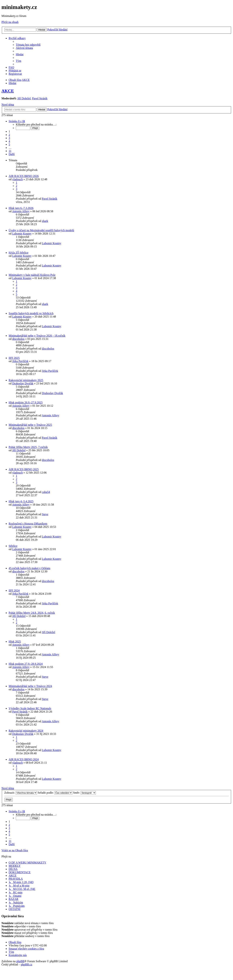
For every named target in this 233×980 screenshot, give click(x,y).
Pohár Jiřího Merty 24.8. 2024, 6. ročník (32, 613)
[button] (17, 121)
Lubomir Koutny (22, 234)
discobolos (18, 339)
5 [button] (9, 144)
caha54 (46, 492)
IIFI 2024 (14, 590)
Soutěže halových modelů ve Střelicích (31, 313)
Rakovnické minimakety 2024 (26, 731)
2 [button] (9, 135)
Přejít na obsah (10, 22)
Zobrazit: (21, 793)
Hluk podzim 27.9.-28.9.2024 (26, 664)
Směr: (84, 793)
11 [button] (10, 151)
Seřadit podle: (55, 793)
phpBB (20, 961)
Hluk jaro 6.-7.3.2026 (21, 208)
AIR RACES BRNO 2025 (24, 469)
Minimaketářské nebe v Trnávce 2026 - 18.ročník (37, 336)
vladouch (18, 179)
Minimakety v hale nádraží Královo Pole (32, 275)
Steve (45, 514)
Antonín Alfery (21, 211)
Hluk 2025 (15, 642)
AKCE (8, 91)
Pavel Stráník (40, 98)
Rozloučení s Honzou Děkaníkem (28, 524)
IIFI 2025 (14, 358)
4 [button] (9, 141)
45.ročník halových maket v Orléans (29, 568)
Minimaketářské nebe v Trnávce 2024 (30, 686)
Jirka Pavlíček (20, 361)
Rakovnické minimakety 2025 (26, 380)
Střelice (13, 546)
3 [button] (9, 138)
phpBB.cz (27, 964)
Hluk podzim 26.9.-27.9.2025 (26, 402)
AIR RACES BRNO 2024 (24, 759)
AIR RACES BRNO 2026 (24, 176)
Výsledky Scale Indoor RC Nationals (30, 708)
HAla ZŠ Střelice (18, 253)
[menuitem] (28, 45)
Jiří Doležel (24, 98)
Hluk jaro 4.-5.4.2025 (21, 501)
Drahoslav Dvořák (23, 383)
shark (45, 221)
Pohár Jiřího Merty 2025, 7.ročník (28, 447)
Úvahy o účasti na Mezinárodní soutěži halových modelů (41, 230)
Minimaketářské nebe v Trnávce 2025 (30, 425)
